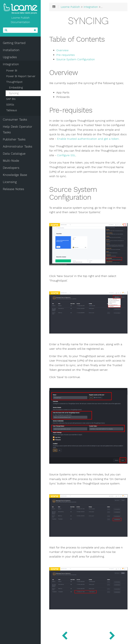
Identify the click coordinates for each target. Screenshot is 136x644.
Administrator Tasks (18, 146)
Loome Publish (70, 7)
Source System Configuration (76, 59)
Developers (11, 168)
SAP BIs (11, 99)
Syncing (14, 93)
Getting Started (14, 43)
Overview (62, 50)
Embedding (16, 88)
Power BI (12, 71)
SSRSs (10, 105)
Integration (11, 64)
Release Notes (13, 189)
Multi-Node (11, 161)
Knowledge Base (15, 175)
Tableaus (12, 110)
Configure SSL (66, 155)
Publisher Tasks (14, 139)
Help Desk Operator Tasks (18, 129)
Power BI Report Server (21, 76)
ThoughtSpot (14, 82)
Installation (11, 50)
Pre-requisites (66, 55)
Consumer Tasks (15, 120)
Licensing (10, 182)
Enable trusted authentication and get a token (88, 139)
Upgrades (10, 57)
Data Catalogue (14, 154)
